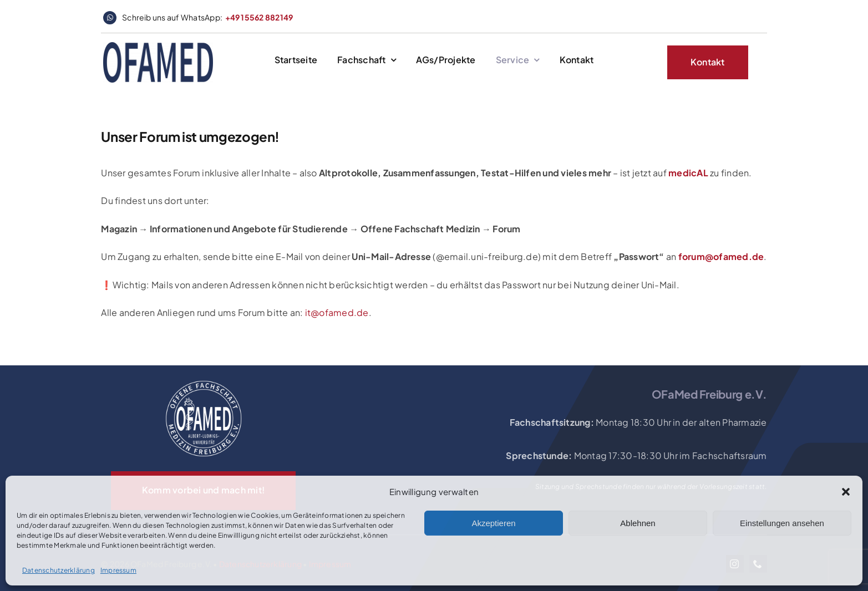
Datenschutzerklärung (59, 570)
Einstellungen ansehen (782, 523)
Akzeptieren (493, 523)
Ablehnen (638, 523)
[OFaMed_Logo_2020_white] (204, 381)
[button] (846, 492)
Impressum (118, 570)
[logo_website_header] (158, 46)
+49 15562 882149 (259, 17)
